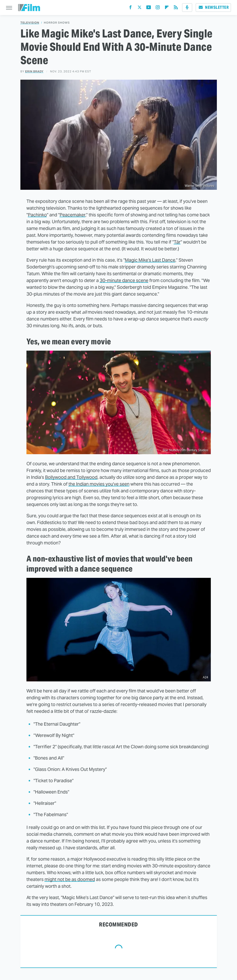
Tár (177, 242)
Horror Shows (57, 23)
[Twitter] (140, 8)
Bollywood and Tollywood (71, 477)
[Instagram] (158, 8)
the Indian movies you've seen (99, 484)
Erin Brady (34, 71)
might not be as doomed (70, 879)
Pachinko (37, 215)
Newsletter (213, 7)
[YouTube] (149, 8)
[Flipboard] (167, 8)
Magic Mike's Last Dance (150, 260)
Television (30, 23)
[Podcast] (187, 8)
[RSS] (176, 8)
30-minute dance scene (124, 280)
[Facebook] (130, 8)
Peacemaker (73, 215)
